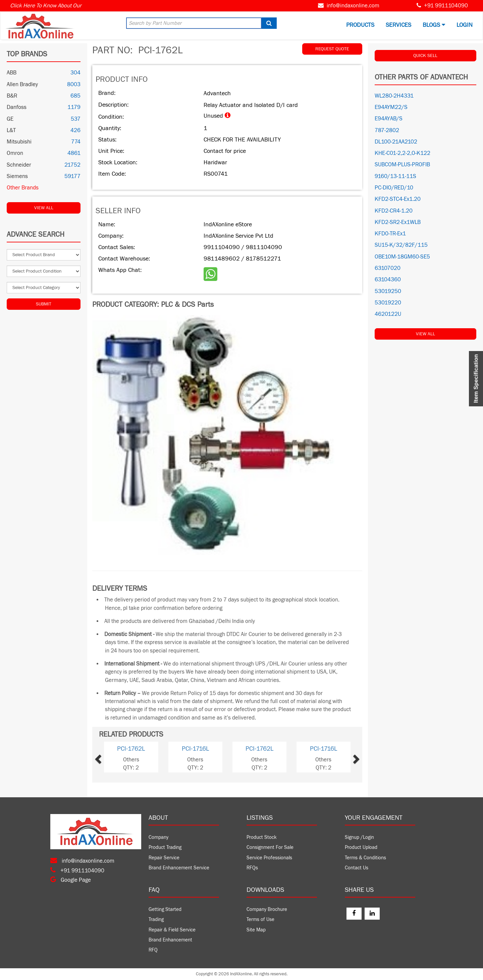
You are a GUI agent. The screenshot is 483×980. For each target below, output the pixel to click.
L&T (11, 130)
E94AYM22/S (391, 107)
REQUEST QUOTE (332, 49)
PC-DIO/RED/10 (394, 188)
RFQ (153, 950)
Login (465, 25)
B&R (12, 96)
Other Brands (23, 188)
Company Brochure (267, 909)
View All (44, 208)
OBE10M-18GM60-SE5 (402, 257)
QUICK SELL (425, 56)
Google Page (71, 880)
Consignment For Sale (270, 847)
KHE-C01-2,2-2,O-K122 (402, 153)
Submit (44, 304)
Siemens (17, 176)
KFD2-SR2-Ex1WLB (398, 222)
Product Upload (361, 847)
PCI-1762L (131, 749)
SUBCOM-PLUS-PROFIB (402, 165)
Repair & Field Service (172, 930)
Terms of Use (260, 919)
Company (158, 837)
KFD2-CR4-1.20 (394, 211)
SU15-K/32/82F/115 (401, 245)
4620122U (388, 314)
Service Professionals (269, 858)
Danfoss (17, 107)
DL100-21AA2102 (396, 142)
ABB (12, 73)
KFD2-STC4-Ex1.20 (398, 199)
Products (360, 25)
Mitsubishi (19, 142)
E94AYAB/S (389, 119)
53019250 (388, 291)
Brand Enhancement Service (179, 868)
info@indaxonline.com (353, 6)
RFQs (252, 868)
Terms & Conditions (365, 858)
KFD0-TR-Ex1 (390, 234)
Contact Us (357, 868)
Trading (156, 919)
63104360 (388, 280)
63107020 (388, 268)
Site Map (256, 930)
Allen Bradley (22, 84)
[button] (109, 757)
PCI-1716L (195, 749)
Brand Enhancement (170, 940)
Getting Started (165, 909)
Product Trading (165, 847)
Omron (15, 153)
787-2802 (387, 130)
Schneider (19, 165)
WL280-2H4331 (394, 96)
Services (398, 25)
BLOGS (434, 25)
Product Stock (262, 837)
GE (10, 119)
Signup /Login (359, 837)
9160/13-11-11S (395, 176)
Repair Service (164, 858)
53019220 (388, 303)
